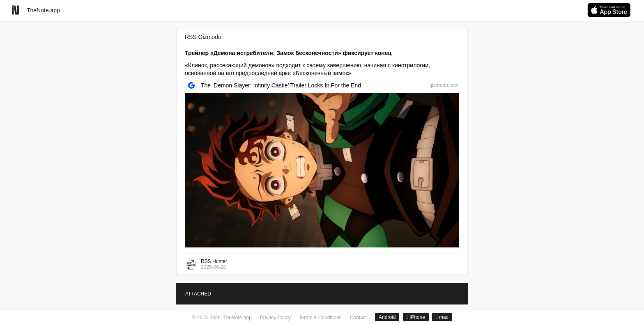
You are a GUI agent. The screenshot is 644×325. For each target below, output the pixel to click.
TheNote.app (43, 10)
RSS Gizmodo (203, 37)
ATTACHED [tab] (198, 294)
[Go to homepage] (15, 10)
